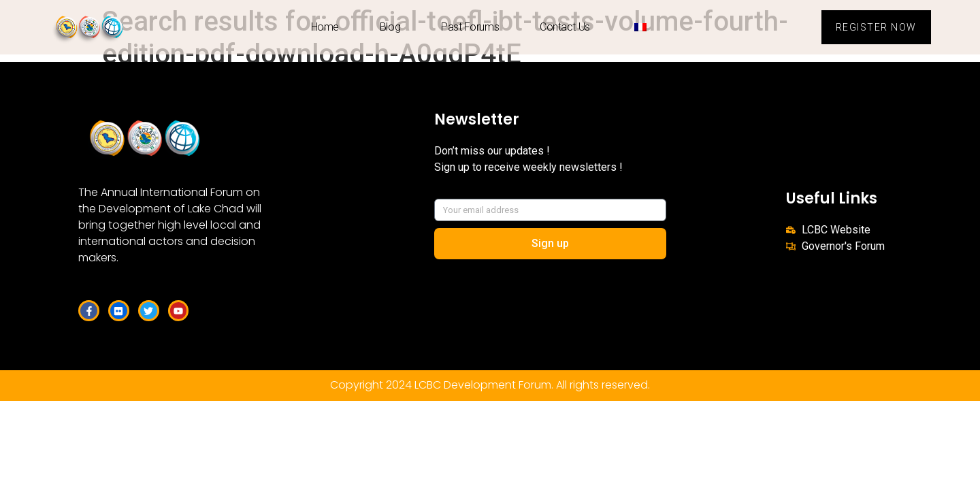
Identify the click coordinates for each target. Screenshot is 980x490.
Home (325, 27)
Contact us (565, 27)
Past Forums (470, 27)
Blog (390, 27)
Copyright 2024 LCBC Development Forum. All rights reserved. (490, 385)
